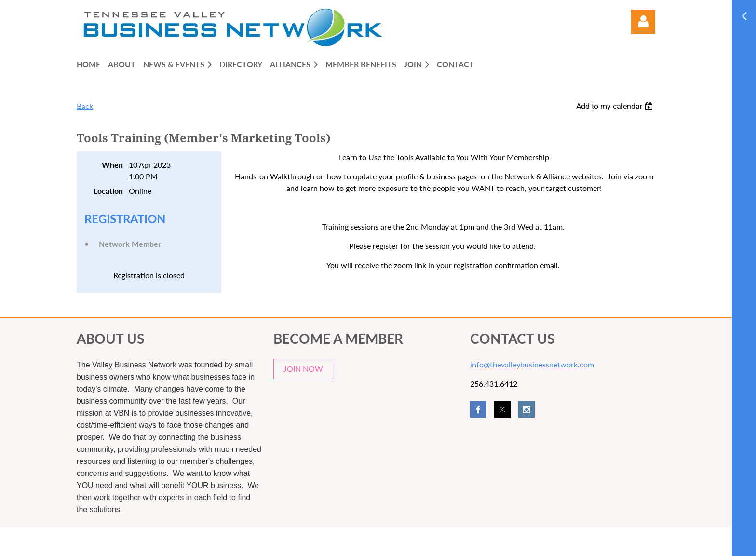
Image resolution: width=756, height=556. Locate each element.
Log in (643, 22)
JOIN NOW (303, 369)
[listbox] (616, 106)
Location (108, 191)
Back (85, 106)
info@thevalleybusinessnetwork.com (532, 364)
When (112, 165)
